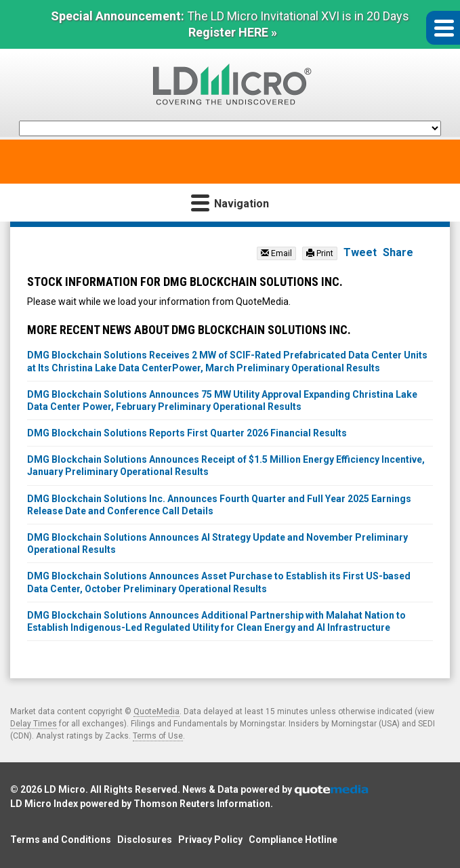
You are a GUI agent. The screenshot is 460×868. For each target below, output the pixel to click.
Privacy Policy (210, 840)
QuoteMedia (156, 711)
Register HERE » (233, 32)
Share (398, 252)
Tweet (360, 252)
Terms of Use (158, 736)
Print (320, 253)
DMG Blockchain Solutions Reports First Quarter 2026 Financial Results (187, 433)
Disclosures (145, 840)
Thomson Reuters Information (202, 804)
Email (276, 253)
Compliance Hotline (293, 840)
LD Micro (65, 789)
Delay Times (34, 724)
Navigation (230, 202)
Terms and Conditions (61, 840)
